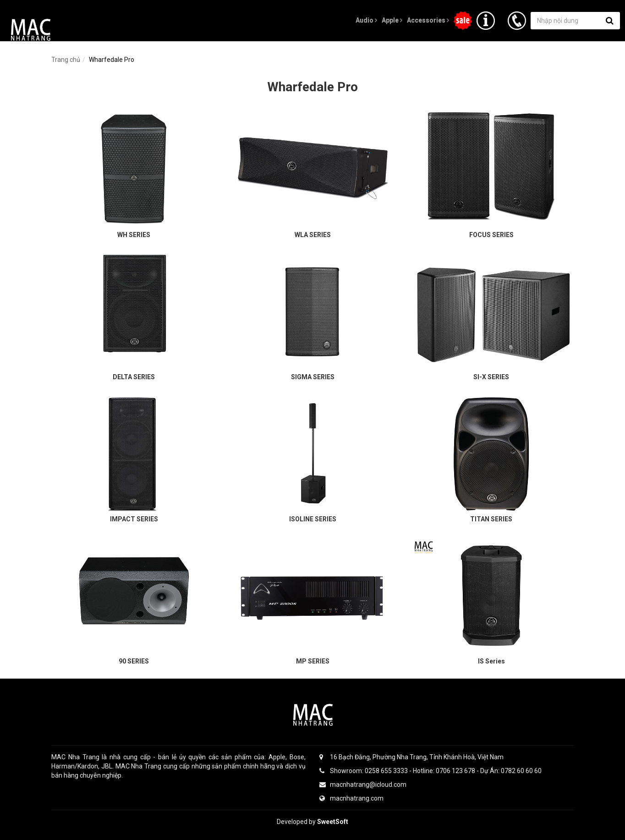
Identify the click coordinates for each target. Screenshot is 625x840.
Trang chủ (66, 60)
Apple (392, 20)
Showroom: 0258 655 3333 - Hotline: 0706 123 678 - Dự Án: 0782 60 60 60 (430, 771)
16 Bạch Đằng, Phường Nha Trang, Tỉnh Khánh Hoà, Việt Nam (411, 757)
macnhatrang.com (351, 798)
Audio (366, 20)
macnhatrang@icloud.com (363, 785)
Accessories (428, 20)
